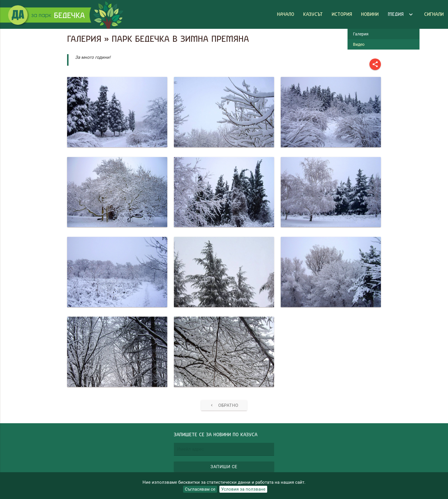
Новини (370, 14)
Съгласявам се (200, 489)
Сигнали (434, 14)
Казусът (313, 14)
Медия (402, 14)
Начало (286, 14)
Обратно (224, 405)
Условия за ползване (243, 489)
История (342, 14)
